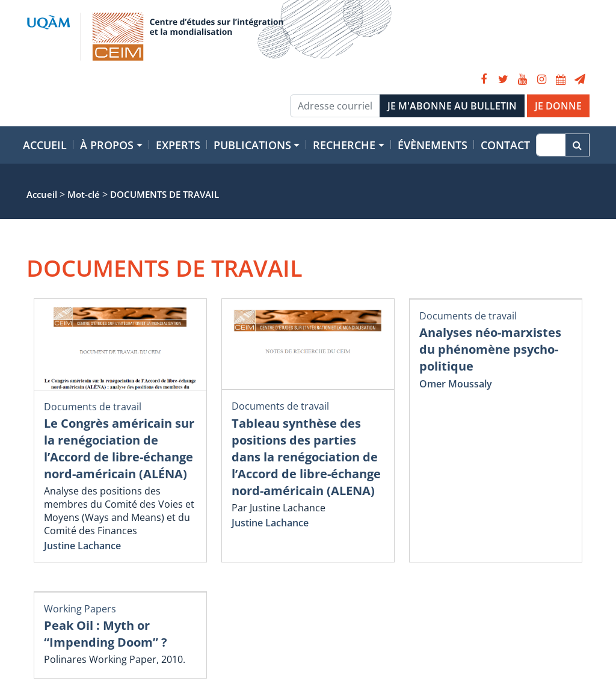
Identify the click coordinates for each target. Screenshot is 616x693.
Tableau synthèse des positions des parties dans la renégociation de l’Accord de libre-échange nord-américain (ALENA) (306, 457)
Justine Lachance (82, 546)
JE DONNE (558, 106)
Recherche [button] (344, 145)
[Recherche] (551, 145)
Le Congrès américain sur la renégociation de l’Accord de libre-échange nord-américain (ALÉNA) (119, 448)
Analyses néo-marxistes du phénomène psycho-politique (490, 349)
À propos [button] (107, 145)
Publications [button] (252, 145)
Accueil (45, 145)
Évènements (433, 145)
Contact (505, 145)
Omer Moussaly (456, 384)
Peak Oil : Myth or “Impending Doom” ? (106, 634)
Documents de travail (93, 407)
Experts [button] (178, 145)
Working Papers (80, 609)
